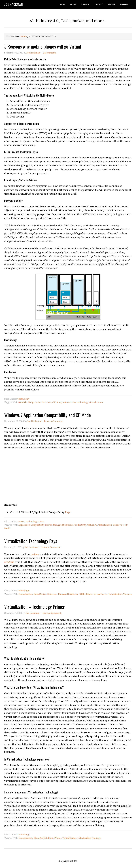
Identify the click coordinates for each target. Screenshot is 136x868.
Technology (23, 399)
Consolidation (26, 594)
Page (68, 512)
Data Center (40, 594)
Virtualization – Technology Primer (34, 607)
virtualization (96, 402)
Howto (21, 521)
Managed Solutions (63, 525)
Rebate (89, 594)
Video (41, 521)
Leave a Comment (53, 421)
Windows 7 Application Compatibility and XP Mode (48, 415)
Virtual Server (101, 594)
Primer (58, 838)
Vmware (127, 594)
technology (83, 402)
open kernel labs (68, 402)
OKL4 (55, 402)
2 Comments (50, 53)
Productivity (80, 525)
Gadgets (32, 402)
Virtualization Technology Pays (31, 541)
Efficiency (52, 594)
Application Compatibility (31, 525)
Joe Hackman (14, 4)
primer (35, 554)
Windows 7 (118, 525)
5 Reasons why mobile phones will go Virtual (43, 46)
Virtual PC (92, 525)
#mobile (23, 402)
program (9, 562)
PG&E (82, 594)
